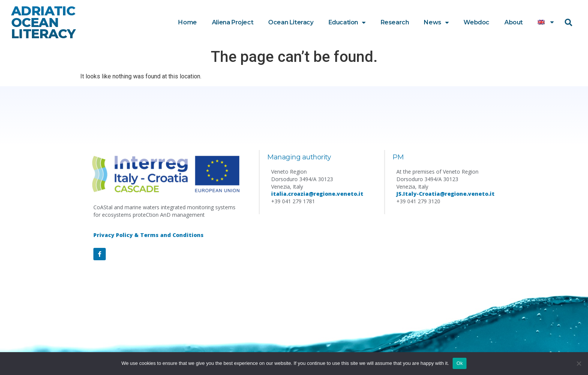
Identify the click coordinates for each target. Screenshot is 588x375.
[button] (568, 22)
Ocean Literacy (291, 22)
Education (347, 22)
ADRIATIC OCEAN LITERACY (43, 22)
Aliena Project (232, 22)
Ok (460, 363)
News (436, 22)
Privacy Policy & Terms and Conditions (148, 235)
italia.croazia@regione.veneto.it (317, 194)
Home (187, 22)
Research (395, 22)
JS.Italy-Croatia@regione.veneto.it (445, 194)
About (514, 22)
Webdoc (476, 22)
